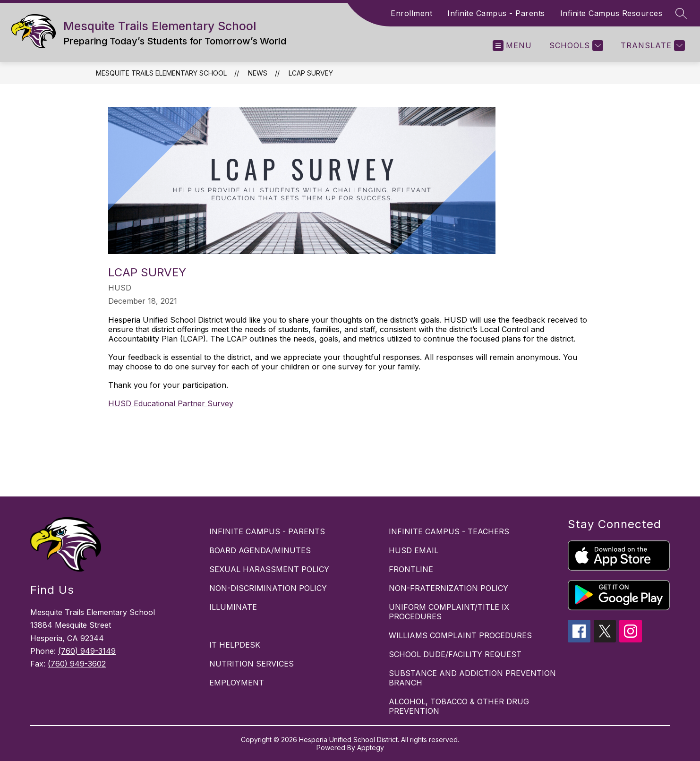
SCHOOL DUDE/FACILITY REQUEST (455, 654)
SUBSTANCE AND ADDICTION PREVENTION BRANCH (472, 678)
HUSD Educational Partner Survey (171, 403)
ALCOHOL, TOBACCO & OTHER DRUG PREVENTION (459, 706)
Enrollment (411, 13)
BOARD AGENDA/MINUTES (260, 550)
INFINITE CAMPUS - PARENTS (267, 531)
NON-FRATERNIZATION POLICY (448, 588)
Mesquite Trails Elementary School (161, 73)
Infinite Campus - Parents (496, 13)
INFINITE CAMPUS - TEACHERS (449, 531)
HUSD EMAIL (414, 550)
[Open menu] (512, 46)
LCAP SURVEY (311, 73)
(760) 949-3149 (87, 651)
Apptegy (371, 748)
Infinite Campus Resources (611, 13)
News (258, 73)
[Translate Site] (652, 46)
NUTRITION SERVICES (252, 664)
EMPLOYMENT (237, 683)
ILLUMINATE (233, 607)
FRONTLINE (411, 569)
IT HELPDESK (235, 645)
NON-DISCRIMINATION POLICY (268, 588)
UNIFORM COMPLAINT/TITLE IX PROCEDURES (449, 612)
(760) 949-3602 (77, 664)
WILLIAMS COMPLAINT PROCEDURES (460, 635)
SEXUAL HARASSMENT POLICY (269, 569)
